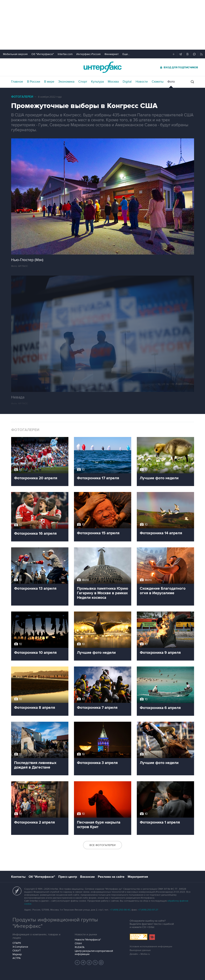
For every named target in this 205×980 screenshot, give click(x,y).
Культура (97, 82)
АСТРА (17, 958)
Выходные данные (140, 950)
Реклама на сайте (111, 877)
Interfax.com (65, 54)
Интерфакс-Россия (88, 54)
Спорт (83, 82)
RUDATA (80, 947)
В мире (49, 82)
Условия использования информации (151, 947)
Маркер (17, 954)
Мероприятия (138, 877)
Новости (142, 82)
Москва (113, 82)
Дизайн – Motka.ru (140, 954)
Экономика (66, 82)
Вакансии (87, 877)
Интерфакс (103, 67)
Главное (17, 82)
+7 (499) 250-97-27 (148, 910)
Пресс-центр (68, 877)
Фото (171, 82)
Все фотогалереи (102, 845)
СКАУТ (17, 951)
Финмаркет (112, 54)
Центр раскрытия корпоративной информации (94, 953)
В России (34, 82)
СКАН (78, 943)
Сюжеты (158, 82)
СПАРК (17, 943)
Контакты (18, 877)
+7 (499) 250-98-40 (120, 910)
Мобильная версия (15, 54)
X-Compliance (20, 947)
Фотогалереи (22, 97)
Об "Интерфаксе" (43, 54)
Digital (127, 82)
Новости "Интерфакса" (88, 940)
